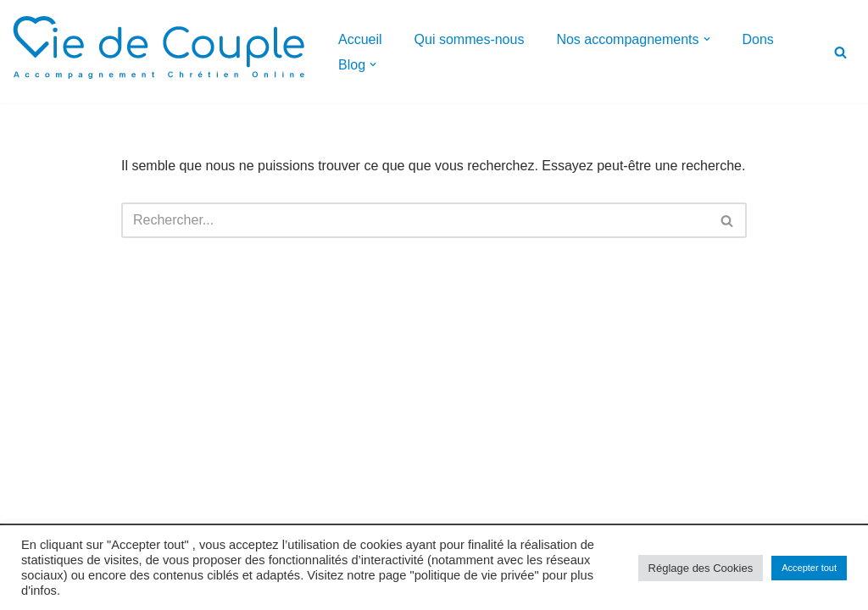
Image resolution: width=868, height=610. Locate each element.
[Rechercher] (840, 52)
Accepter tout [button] (809, 568)
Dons (758, 39)
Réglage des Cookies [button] (701, 568)
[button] (707, 39)
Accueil (360, 39)
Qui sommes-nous (470, 39)
